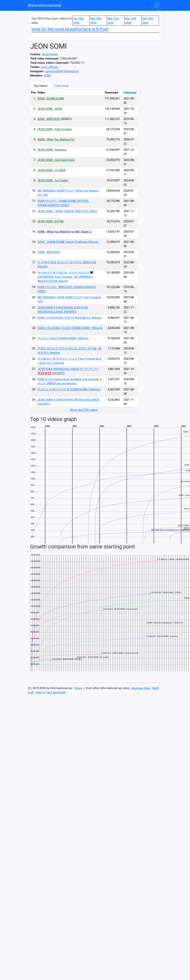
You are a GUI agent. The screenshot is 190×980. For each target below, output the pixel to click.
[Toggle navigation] (157, 5)
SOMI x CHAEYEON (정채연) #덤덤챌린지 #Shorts (70, 318)
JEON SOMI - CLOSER (51, 170)
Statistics (71, 71)
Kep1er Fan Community (51, 692)
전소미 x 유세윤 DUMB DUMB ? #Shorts (63, 338)
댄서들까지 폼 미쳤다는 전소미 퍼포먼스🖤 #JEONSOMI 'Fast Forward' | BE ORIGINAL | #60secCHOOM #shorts (65, 277)
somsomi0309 (54, 71)
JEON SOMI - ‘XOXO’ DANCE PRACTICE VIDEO (67, 211)
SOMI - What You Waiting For (56, 139)
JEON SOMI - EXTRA (51, 221)
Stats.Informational (44, 5)
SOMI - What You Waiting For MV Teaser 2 (64, 232)
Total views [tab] (61, 86)
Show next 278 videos (84, 410)
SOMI (47, 76)
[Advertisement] (158, 140)
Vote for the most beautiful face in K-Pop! (70, 29)
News (78, 688)
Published (130, 93)
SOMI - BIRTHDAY (49, 119)
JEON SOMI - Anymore (52, 150)
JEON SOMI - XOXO (50, 109)
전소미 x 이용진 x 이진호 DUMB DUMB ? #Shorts (69, 389)
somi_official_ (50, 67)
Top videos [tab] (40, 86)
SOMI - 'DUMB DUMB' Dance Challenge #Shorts (68, 242)
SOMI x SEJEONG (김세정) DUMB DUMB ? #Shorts (70, 328)
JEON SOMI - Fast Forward (55, 129)
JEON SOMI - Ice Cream (53, 180)
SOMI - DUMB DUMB (51, 99)
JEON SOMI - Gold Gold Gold (56, 160)
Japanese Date (140, 688)
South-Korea (50, 54)
